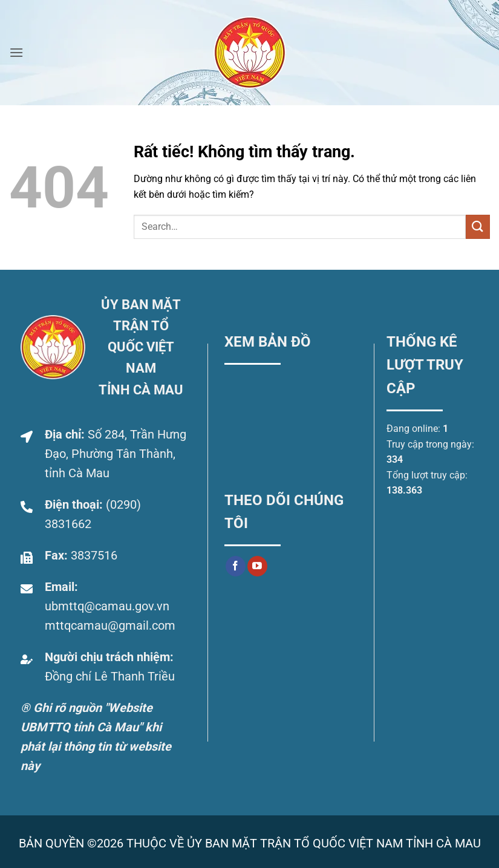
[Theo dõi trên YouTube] (257, 566)
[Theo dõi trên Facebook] (236, 566)
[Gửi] (478, 227)
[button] (16, 52)
